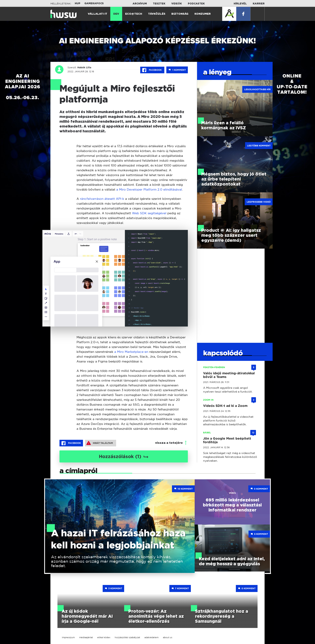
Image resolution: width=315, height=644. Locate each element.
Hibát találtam (100, 443)
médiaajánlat (86, 637)
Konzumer (203, 14)
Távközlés (157, 14)
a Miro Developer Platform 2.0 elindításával (149, 189)
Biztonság (180, 14)
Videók (177, 4)
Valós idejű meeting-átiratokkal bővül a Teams (229, 375)
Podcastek (196, 4)
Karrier (259, 4)
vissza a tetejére (169, 443)
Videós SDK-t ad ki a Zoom (225, 406)
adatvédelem (151, 637)
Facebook (152, 70)
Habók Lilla (83, 67)
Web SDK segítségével (149, 213)
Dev (116, 14)
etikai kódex (104, 637)
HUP (78, 3)
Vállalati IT (98, 14)
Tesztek (159, 4)
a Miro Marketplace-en (131, 352)
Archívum (140, 4)
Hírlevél (240, 4)
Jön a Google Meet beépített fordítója (227, 440)
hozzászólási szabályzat (127, 637)
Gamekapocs (94, 3)
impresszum (68, 637)
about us (168, 637)
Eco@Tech (134, 14)
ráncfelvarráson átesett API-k (102, 199)
